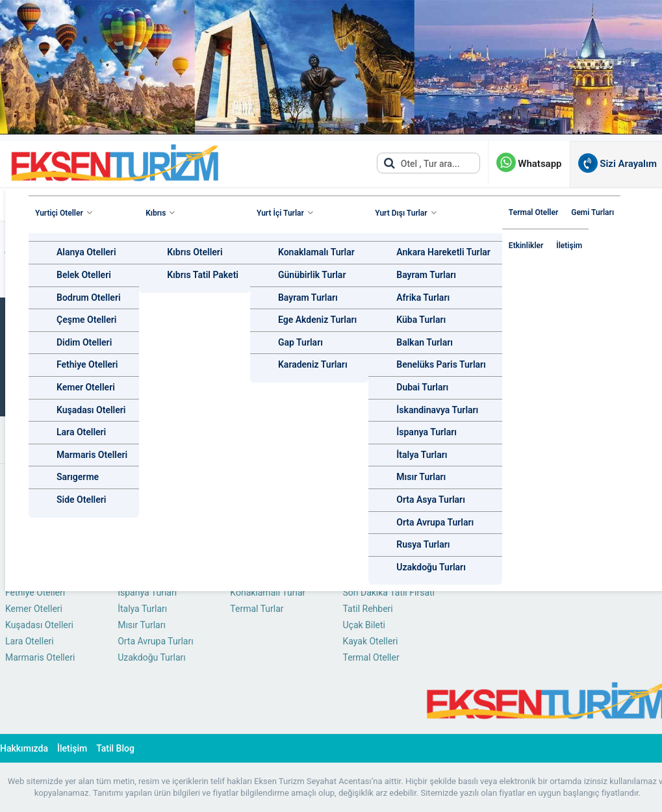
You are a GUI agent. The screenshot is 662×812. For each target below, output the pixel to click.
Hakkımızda (24, 748)
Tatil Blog (115, 748)
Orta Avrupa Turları (435, 522)
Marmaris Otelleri (92, 455)
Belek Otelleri (84, 275)
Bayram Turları (308, 298)
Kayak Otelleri (370, 641)
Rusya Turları (423, 544)
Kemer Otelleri (86, 387)
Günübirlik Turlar (312, 275)
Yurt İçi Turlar (280, 213)
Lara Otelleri (81, 432)
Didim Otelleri (84, 342)
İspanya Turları (426, 432)
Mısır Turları (421, 477)
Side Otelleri (81, 500)
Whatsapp (529, 164)
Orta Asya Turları (431, 500)
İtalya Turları (422, 455)
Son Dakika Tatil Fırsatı (388, 592)
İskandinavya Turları (437, 410)
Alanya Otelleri (86, 252)
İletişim (569, 246)
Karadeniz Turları (313, 364)
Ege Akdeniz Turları (317, 320)
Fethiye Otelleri (87, 364)
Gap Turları (300, 342)
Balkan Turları (425, 342)
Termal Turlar (257, 609)
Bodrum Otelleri (89, 298)
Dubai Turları (422, 387)
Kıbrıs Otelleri (195, 252)
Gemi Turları (592, 212)
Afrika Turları (423, 298)
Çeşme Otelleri (86, 320)
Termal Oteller (533, 212)
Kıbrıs (156, 213)
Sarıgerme (78, 477)
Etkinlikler (526, 246)
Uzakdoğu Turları (431, 567)
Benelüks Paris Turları (441, 364)
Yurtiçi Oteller (59, 213)
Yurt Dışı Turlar (401, 213)
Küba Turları (421, 320)
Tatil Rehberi (367, 609)
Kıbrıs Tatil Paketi (203, 275)
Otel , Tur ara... (422, 163)
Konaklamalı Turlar (316, 252)
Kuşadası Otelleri (91, 410)
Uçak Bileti (364, 625)
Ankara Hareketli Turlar (443, 252)
